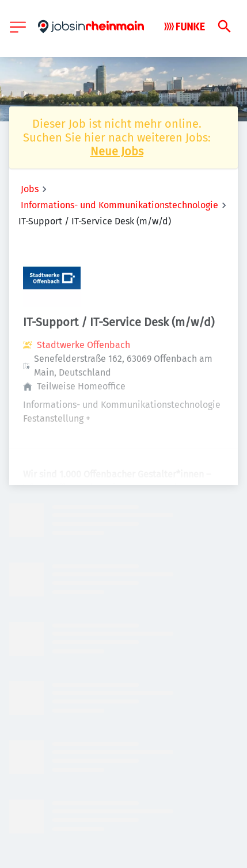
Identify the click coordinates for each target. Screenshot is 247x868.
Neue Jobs (117, 151)
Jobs (30, 189)
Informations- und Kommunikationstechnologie (119, 205)
